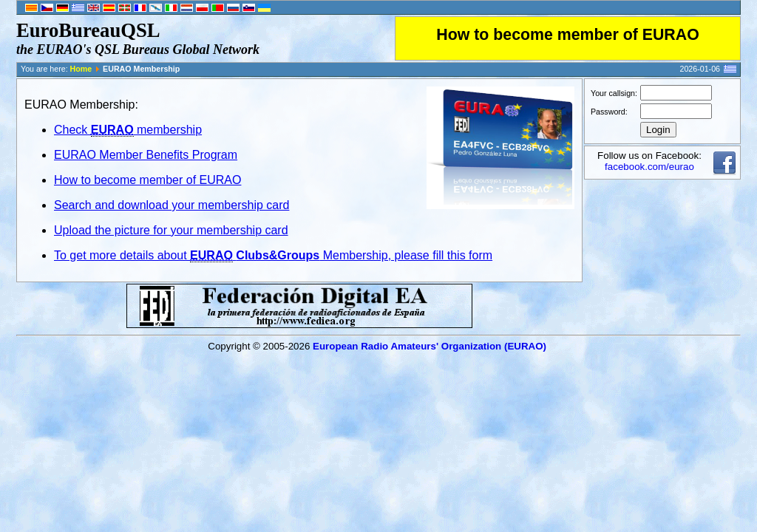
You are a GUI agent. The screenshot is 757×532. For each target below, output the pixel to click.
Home (81, 69)
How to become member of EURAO (568, 35)
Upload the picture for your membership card (171, 230)
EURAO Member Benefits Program (146, 155)
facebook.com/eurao (649, 167)
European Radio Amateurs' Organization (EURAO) (430, 346)
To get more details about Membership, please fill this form (273, 256)
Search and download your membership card (172, 205)
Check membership (128, 130)
